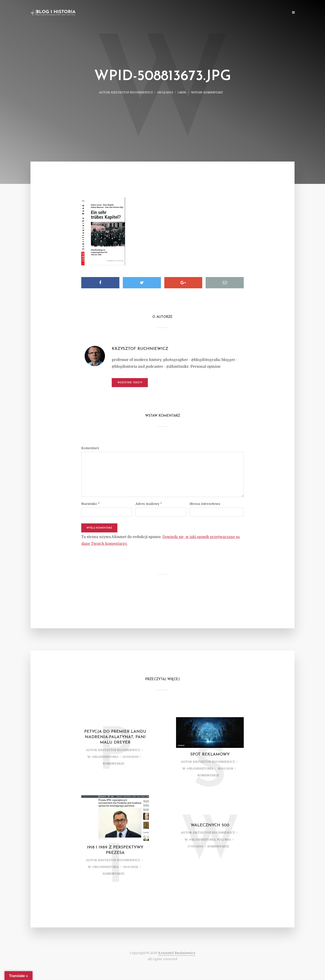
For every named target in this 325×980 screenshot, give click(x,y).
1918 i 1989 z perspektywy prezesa (115, 850)
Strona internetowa (205, 504)
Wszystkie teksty (130, 383)
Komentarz (90, 448)
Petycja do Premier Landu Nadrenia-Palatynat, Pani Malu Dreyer (115, 737)
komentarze (114, 764)
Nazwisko (90, 504)
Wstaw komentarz (207, 92)
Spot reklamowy (210, 755)
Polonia (224, 840)
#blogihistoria (105, 757)
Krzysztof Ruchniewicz (132, 92)
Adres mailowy (149, 504)
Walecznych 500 (210, 825)
